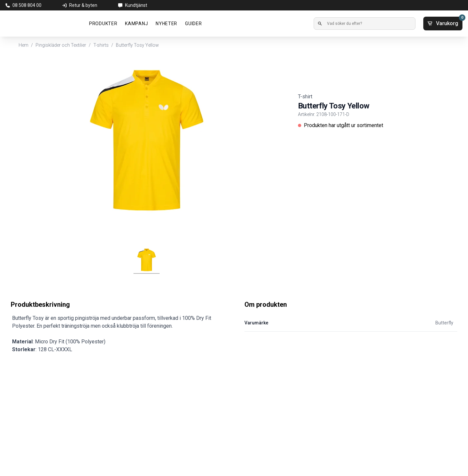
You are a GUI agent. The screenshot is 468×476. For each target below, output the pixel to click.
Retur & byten (83, 5)
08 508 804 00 (27, 5)
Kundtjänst (136, 5)
